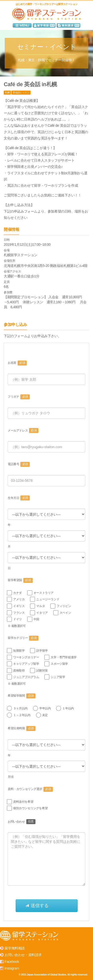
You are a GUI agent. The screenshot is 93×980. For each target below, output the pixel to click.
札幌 (7, 92)
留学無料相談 (15, 948)
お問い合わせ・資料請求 (23, 955)
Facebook (12, 962)
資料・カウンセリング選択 (30, 789)
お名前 (17, 363)
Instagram (12, 968)
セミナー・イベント (46, 47)
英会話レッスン (21, 92)
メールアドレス (23, 430)
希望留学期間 (22, 696)
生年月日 (19, 498)
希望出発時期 (22, 729)
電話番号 (19, 464)
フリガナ (19, 397)
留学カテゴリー (23, 638)
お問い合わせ (22, 822)
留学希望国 (20, 580)
